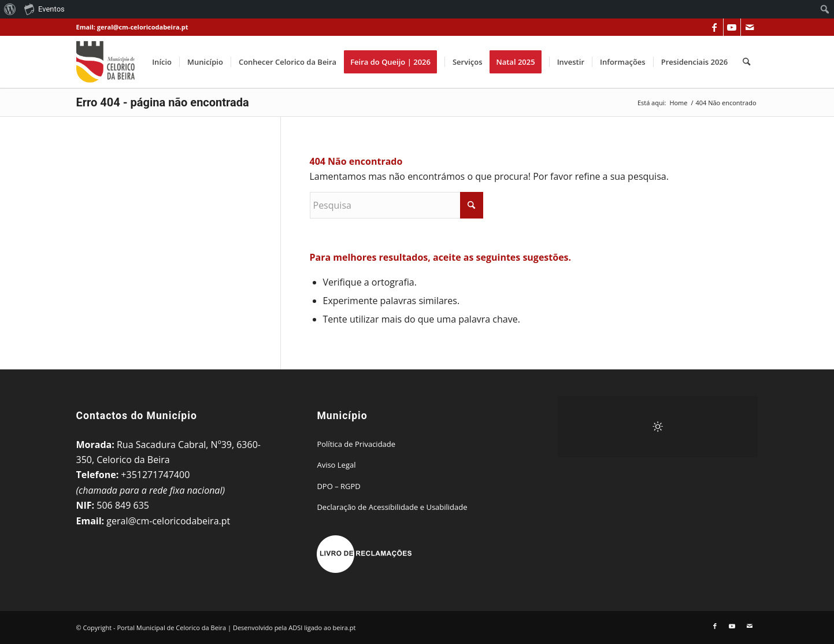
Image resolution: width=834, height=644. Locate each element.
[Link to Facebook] (715, 27)
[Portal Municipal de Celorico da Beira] (106, 62)
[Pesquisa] (746, 62)
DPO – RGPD (338, 486)
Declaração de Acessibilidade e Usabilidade (392, 507)
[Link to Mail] (750, 27)
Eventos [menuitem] (45, 9)
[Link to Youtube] (732, 27)
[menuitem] (10, 9)
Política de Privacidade (356, 444)
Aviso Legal (336, 465)
